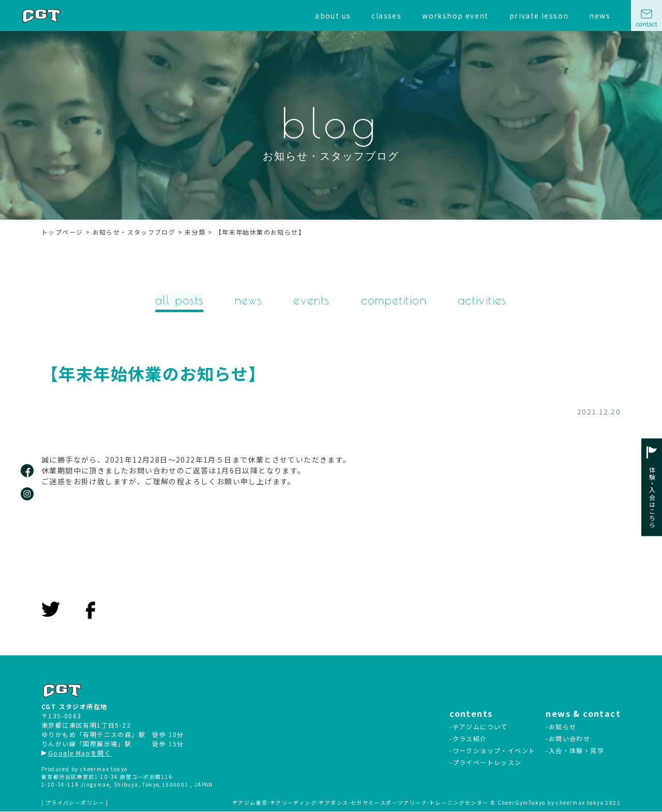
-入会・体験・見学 (575, 751)
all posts (178, 300)
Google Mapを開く (76, 753)
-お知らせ (561, 727)
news (600, 16)
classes (386, 16)
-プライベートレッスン (485, 763)
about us (333, 16)
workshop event (455, 16)
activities (484, 300)
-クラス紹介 (468, 739)
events (311, 300)
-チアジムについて (479, 727)
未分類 (66, 413)
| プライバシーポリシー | (75, 803)
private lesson (539, 16)
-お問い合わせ (568, 739)
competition (394, 300)
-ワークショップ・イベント (492, 751)
